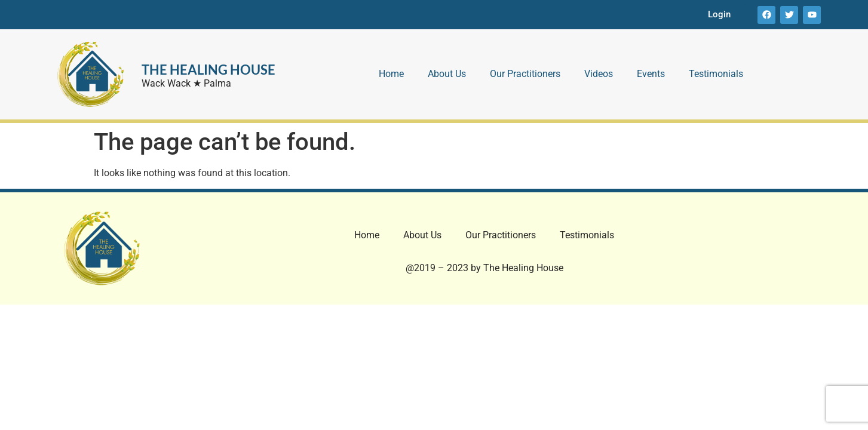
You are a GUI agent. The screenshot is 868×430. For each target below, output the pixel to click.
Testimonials (716, 74)
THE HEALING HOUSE (208, 70)
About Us (447, 74)
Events (651, 74)
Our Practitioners (525, 74)
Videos (599, 74)
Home (391, 74)
